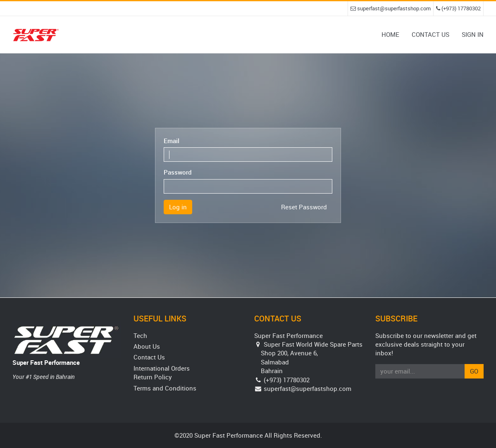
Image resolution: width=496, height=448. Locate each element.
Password (178, 172)
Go (474, 371)
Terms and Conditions (165, 388)
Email (172, 141)
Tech (140, 335)
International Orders (162, 368)
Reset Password (304, 207)
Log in (178, 207)
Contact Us (149, 357)
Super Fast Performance (46, 362)
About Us (147, 346)
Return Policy (153, 377)
